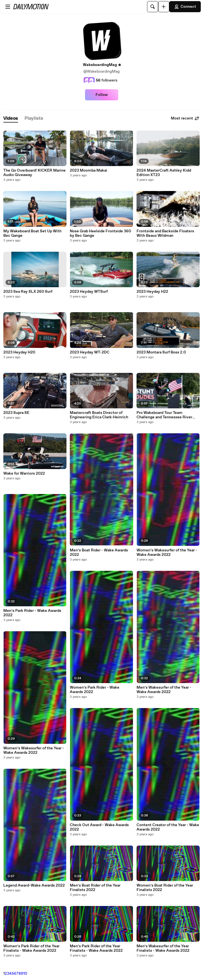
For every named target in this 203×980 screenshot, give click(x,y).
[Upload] (164, 7)
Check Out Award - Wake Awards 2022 (99, 827)
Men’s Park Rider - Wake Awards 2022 (32, 613)
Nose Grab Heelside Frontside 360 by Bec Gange (100, 233)
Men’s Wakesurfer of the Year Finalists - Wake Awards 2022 (163, 948)
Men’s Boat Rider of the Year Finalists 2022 (95, 888)
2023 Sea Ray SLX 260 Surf (28, 292)
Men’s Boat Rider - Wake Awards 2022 (99, 553)
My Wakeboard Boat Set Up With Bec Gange (32, 233)
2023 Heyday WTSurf (89, 292)
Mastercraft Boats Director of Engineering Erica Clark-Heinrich (99, 415)
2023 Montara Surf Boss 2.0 (161, 352)
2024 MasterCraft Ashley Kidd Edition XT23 (164, 173)
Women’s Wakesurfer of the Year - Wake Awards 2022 (34, 750)
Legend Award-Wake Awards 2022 (34, 885)
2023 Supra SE (16, 413)
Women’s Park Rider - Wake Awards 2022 (95, 690)
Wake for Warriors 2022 (24, 474)
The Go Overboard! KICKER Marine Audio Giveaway (34, 173)
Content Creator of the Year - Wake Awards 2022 (168, 827)
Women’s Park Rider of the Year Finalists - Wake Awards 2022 (31, 948)
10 (25, 974)
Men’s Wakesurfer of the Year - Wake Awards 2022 (164, 690)
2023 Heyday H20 (19, 352)
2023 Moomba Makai (88, 170)
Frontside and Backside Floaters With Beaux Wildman (165, 233)
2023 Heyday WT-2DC (90, 352)
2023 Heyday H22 (152, 292)
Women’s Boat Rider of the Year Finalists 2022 (165, 888)
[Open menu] (8, 7)
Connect (185, 7)
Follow (102, 95)
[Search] (153, 7)
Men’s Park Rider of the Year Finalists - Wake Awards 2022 (96, 948)
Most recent (185, 118)
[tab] (11, 119)
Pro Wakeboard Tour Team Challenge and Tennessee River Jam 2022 (164, 415)
